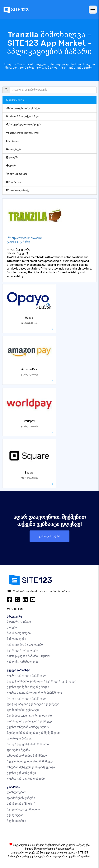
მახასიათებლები (19, 633)
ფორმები (12, 141)
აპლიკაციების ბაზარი (28, 656)
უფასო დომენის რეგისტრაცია (28, 687)
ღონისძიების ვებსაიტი (23, 710)
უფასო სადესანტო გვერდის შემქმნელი (34, 693)
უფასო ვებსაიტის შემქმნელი (27, 675)
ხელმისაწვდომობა (80, 856)
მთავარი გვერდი (19, 622)
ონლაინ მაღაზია (17, 174)
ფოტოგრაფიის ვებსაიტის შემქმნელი (33, 704)
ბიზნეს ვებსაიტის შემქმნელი (27, 698)
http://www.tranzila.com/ (24, 238)
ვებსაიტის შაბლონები (22, 650)
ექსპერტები (15, 815)
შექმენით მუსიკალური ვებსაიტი (29, 716)
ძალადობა (59, 856)
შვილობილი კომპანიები (24, 809)
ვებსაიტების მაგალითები (25, 645)
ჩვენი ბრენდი (16, 821)
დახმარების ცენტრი (21, 798)
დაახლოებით (16, 792)
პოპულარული (15, 100)
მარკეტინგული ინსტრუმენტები (24, 125)
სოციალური (14, 182)
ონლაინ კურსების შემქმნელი (28, 756)
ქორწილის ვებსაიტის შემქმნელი (30, 721)
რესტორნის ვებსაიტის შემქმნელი (31, 761)
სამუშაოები (21, 804)
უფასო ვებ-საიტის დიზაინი (26, 779)
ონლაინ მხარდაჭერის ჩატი (22, 116)
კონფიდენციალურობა (36, 856)
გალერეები (14, 149)
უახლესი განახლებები (23, 662)
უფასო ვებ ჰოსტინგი (21, 773)
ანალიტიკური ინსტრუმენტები (23, 108)
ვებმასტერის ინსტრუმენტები (23, 133)
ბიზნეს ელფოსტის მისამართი (28, 744)
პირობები (14, 856)
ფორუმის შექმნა (18, 750)
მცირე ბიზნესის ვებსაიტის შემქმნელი (33, 733)
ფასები (11, 166)
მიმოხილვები (16, 639)
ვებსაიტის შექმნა (49, 536)
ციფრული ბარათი (20, 738)
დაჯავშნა (12, 157)
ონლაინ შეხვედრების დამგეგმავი (31, 767)
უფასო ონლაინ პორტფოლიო (28, 727)
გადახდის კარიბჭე (18, 190)
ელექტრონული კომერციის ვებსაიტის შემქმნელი (42, 681)
